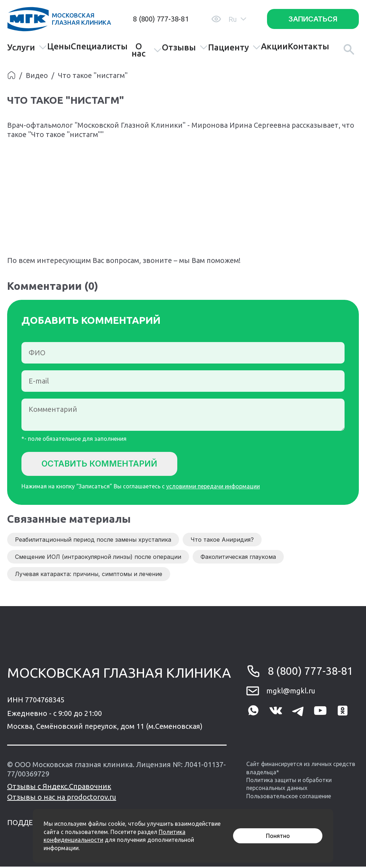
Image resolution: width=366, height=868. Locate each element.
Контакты (308, 47)
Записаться (313, 19)
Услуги (27, 47)
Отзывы (185, 47)
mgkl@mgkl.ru (291, 692)
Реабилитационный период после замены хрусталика (93, 541)
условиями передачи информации (213, 488)
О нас (147, 50)
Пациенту (234, 47)
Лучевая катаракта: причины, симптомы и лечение (89, 575)
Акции (274, 47)
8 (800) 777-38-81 (161, 19)
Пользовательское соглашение (289, 797)
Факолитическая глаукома (238, 558)
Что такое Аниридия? (222, 541)
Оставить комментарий (104, 464)
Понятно (278, 836)
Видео (37, 75)
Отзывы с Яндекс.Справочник (59, 788)
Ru (237, 19)
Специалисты (99, 47)
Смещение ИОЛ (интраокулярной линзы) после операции (98, 558)
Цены (59, 47)
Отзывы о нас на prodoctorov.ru (62, 798)
